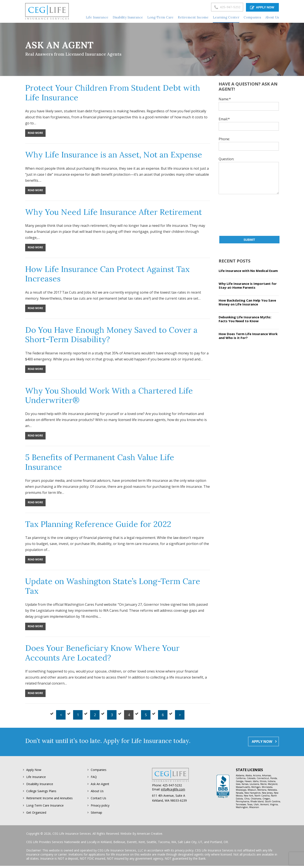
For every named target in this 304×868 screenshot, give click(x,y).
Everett (132, 844)
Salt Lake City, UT (190, 844)
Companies (99, 770)
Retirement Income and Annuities (49, 800)
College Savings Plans (41, 792)
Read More (35, 133)
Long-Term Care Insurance (45, 807)
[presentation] (236, 215)
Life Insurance (36, 777)
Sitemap (96, 814)
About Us (97, 792)
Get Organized (36, 814)
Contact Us (98, 800)
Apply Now (34, 770)
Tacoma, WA (167, 844)
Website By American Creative (141, 836)
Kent (142, 844)
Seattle (151, 844)
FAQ (94, 777)
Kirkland (106, 844)
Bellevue (119, 844)
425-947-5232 (222, 7)
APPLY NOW (262, 7)
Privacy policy (100, 807)
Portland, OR (219, 844)
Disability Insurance (40, 785)
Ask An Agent (100, 785)
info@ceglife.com (173, 789)
